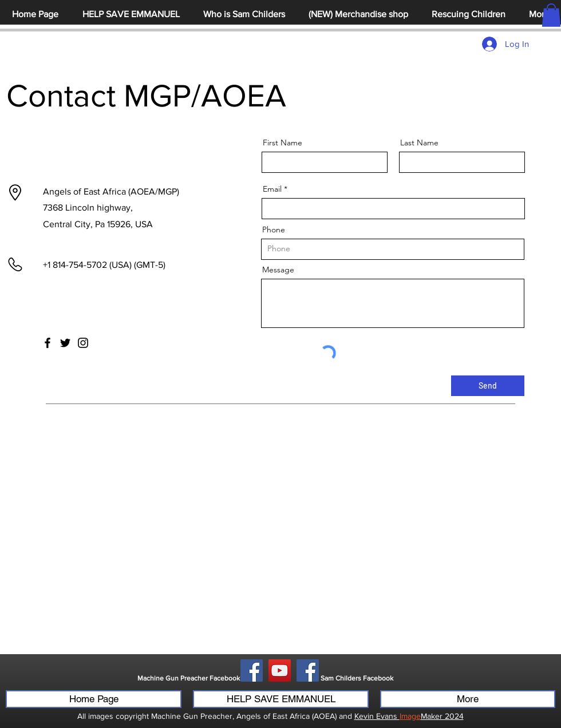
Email (272, 189)
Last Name (419, 143)
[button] (551, 15)
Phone (274, 230)
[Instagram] (83, 343)
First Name (283, 143)
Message (278, 270)
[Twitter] (65, 343)
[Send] (488, 386)
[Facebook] (48, 343)
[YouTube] (280, 670)
